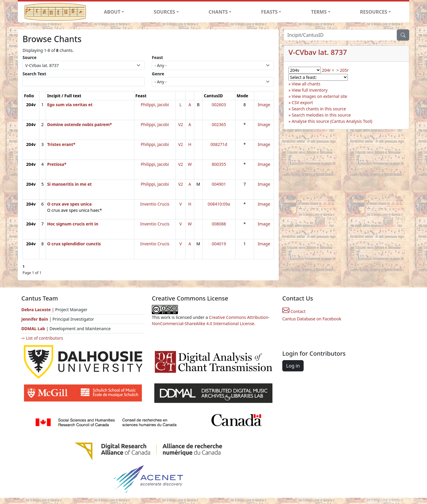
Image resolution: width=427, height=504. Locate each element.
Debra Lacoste (36, 310)
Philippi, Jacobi (155, 105)
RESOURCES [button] (374, 12)
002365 (219, 124)
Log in (293, 366)
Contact (294, 311)
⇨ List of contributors (42, 338)
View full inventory (310, 90)
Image (264, 105)
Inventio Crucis (155, 204)
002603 (219, 105)
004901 (219, 184)
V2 (181, 124)
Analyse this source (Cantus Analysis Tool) (332, 121)
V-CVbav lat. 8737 (318, 52)
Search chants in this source (319, 109)
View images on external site (320, 96)
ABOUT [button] (112, 12)
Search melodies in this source (321, 115)
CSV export (302, 102)
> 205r (342, 70)
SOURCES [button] (165, 12)
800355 (219, 164)
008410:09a (219, 204)
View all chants (306, 84)
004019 (219, 244)
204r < (328, 70)
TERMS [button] (319, 12)
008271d (219, 144)
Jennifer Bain (35, 319)
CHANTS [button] (218, 12)
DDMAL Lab (33, 329)
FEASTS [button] (270, 12)
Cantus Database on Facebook (312, 319)
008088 (219, 224)
